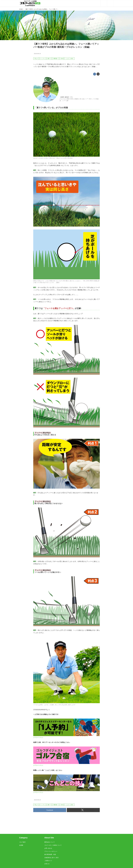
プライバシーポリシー (51, 851)
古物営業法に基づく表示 (51, 858)
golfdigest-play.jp (38, 737)
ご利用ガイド (48, 861)
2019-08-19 (37, 54)
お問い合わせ (48, 848)
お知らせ (47, 864)
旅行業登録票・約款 (50, 854)
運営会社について (50, 842)
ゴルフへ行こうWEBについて (53, 845)
